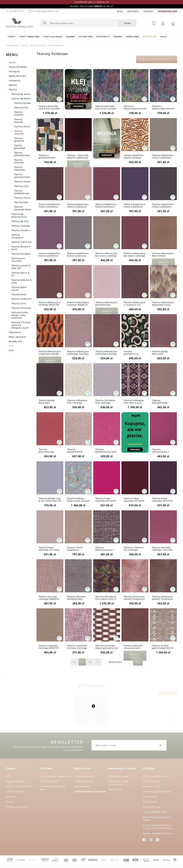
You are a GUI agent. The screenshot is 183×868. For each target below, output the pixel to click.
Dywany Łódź (150, 802)
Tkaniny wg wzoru (21, 94)
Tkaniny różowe (22, 182)
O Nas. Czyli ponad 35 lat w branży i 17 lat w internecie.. (158, 827)
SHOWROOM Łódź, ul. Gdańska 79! (91, 2)
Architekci (133, 11)
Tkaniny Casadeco (21, 230)
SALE (11, 350)
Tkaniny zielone (22, 198)
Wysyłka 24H (15, 341)
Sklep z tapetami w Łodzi (156, 776)
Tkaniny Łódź (150, 797)
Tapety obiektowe (18, 67)
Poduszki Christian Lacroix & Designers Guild (21, 325)
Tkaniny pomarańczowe (22, 176)
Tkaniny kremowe (19, 161)
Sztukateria (15, 80)
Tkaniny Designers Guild (21, 248)
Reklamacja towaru (119, 776)
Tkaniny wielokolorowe (22, 192)
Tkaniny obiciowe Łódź (155, 812)
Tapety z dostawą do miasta (157, 833)
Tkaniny (13, 89)
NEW (11, 346)
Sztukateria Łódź (152, 786)
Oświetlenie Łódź (152, 807)
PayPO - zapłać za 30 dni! (19, 786)
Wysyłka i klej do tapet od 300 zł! (91, 6)
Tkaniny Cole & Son (22, 242)
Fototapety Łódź (151, 781)
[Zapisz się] (160, 745)
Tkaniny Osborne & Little (22, 281)
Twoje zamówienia (84, 776)
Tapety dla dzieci (18, 76)
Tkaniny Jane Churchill (18, 260)
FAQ (8, 776)
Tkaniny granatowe (20, 147)
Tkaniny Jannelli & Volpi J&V (21, 267)
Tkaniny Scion (19, 303)
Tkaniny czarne (22, 126)
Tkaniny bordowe (19, 113)
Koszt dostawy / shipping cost (56, 776)
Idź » (138, 662)
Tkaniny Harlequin (21, 254)
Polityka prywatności (17, 807)
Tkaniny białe (21, 108)
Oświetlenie (15, 332)
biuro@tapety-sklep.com (43, 11)
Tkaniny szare (21, 186)
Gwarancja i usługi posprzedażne (118, 783)
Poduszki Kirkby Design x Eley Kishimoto (20, 315)
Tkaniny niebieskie (20, 168)
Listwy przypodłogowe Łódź (157, 791)
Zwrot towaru (116, 789)
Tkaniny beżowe (23, 103)
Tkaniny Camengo (21, 226)
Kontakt (148, 11)
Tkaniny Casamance (17, 236)
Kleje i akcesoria (17, 337)
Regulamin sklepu (15, 781)
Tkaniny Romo (19, 294)
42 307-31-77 (15, 11)
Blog (120, 11)
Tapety (12, 62)
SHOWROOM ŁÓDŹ (167, 11)
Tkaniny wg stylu (20, 221)
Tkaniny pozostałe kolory (23, 208)
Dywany (13, 85)
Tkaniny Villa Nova (21, 308)
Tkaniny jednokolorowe (22, 154)
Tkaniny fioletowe (19, 132)
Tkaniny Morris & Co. (20, 274)
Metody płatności (49, 781)
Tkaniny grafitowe (19, 140)
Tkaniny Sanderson (22, 299)
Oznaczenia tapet (15, 791)
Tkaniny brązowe (19, 121)
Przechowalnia (82, 786)
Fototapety (14, 71)
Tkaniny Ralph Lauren (19, 289)
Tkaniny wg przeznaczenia (19, 215)
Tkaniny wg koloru (21, 98)
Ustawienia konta (83, 781)
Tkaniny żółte (21, 202)
